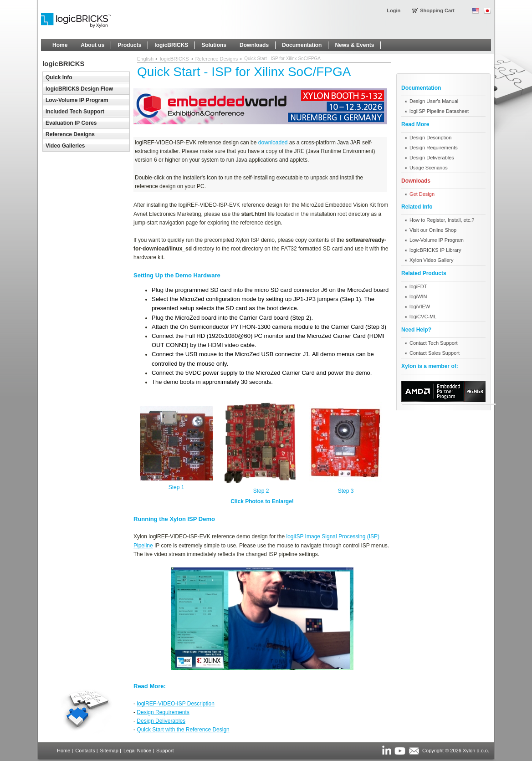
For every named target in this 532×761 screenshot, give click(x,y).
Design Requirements (163, 712)
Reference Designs (217, 59)
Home (64, 751)
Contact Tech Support (434, 343)
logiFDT (418, 286)
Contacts (85, 751)
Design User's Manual (434, 101)
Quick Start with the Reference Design (183, 730)
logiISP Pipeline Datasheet (439, 111)
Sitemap (109, 751)
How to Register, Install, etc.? (442, 220)
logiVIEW (420, 306)
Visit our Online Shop (433, 230)
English (145, 59)
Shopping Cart (437, 10)
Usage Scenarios (429, 168)
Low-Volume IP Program (437, 240)
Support (165, 751)
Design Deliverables (161, 721)
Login (394, 10)
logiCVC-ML (423, 317)
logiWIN (418, 296)
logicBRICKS (174, 59)
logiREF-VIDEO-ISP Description (176, 704)
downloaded (273, 143)
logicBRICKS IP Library (435, 250)
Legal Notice (137, 751)
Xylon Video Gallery (431, 260)
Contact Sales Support (435, 353)
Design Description (430, 138)
